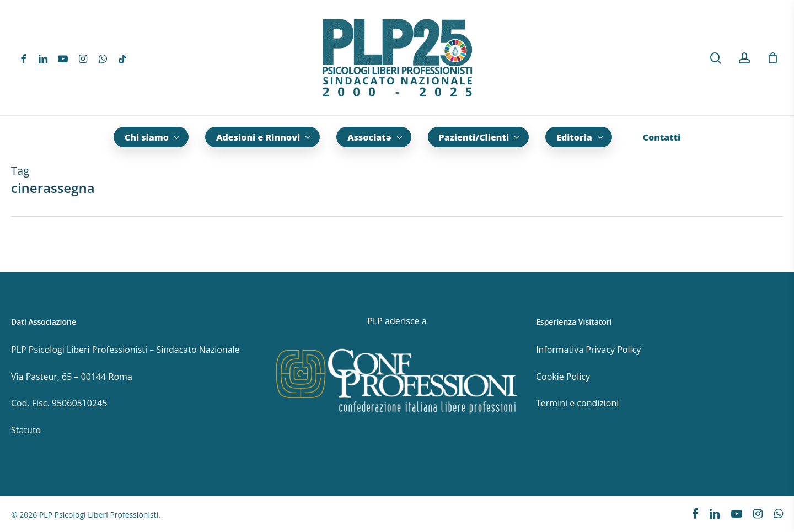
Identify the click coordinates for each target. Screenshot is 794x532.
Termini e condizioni (577, 403)
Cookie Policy (563, 377)
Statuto (26, 430)
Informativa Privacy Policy (588, 350)
